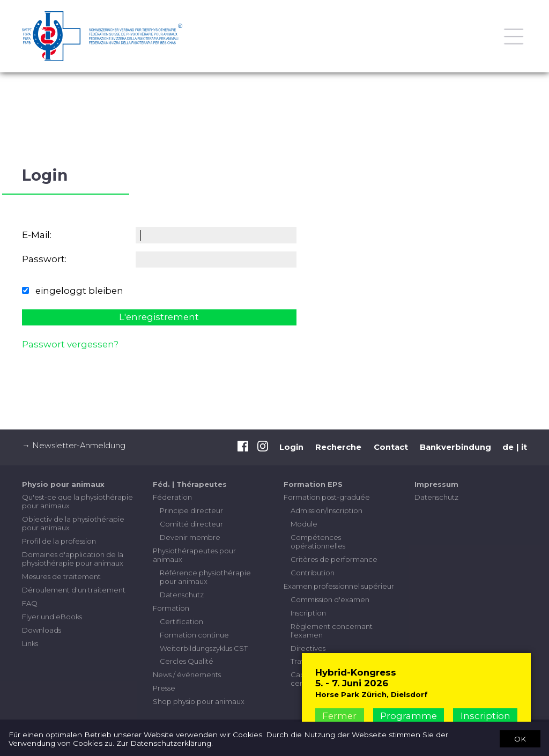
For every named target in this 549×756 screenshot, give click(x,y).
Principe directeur (191, 510)
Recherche (338, 447)
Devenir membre (190, 537)
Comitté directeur (191, 524)
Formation (171, 608)
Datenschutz (182, 595)
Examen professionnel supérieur (339, 586)
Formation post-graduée (327, 497)
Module (304, 524)
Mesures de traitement (61, 576)
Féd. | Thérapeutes (190, 484)
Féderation (172, 497)
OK (520, 738)
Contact (391, 447)
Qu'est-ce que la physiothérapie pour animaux (77, 501)
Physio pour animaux (63, 484)
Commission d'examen (330, 599)
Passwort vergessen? (70, 344)
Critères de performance (334, 559)
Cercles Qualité (187, 661)
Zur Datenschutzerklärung (164, 743)
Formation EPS (313, 484)
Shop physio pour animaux (199, 701)
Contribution (313, 573)
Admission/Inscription (327, 510)
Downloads (42, 630)
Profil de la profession (59, 541)
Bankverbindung (455, 447)
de (508, 447)
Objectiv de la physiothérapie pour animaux (73, 523)
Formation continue (194, 635)
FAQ (30, 603)
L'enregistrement (159, 317)
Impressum (436, 484)
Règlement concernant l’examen (332, 631)
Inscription (308, 613)
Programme (409, 716)
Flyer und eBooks (52, 617)
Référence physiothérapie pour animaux (205, 577)
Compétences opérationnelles (318, 542)
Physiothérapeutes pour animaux (194, 555)
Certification (181, 621)
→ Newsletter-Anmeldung (74, 446)
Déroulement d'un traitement (74, 590)
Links (30, 643)
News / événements (187, 675)
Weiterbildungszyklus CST (204, 648)
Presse (164, 688)
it (524, 447)
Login (291, 447)
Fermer (339, 716)
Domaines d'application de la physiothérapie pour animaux (73, 559)
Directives (308, 648)
